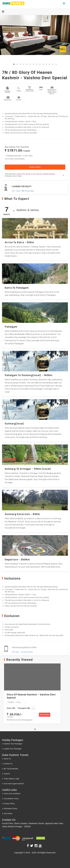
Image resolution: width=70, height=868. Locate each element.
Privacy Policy (8, 804)
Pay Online (7, 814)
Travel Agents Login (11, 779)
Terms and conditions (11, 794)
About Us (6, 759)
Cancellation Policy (10, 799)
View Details (45, 715)
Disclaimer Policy (10, 809)
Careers (6, 774)
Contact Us (7, 764)
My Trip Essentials (10, 769)
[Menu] (3, 12)
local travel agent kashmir (13, 784)
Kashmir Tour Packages (12, 744)
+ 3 (33, 708)
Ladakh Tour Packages (12, 749)
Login (65, 3)
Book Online (35, 167)
